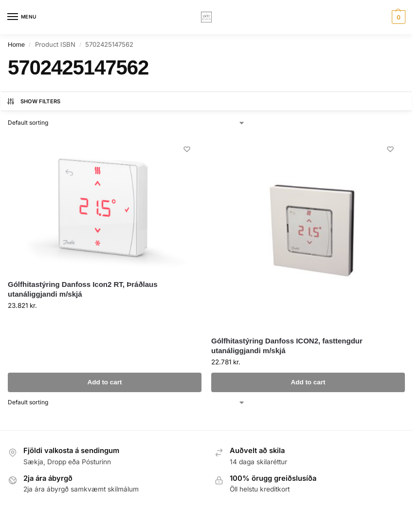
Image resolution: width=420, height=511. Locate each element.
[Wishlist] (187, 149)
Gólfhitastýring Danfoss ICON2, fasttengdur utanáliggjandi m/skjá (287, 346)
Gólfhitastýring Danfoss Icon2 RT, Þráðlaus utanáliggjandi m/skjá (83, 289)
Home (16, 45)
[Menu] (22, 17)
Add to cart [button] (104, 382)
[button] (397, 17)
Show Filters (34, 101)
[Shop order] (127, 123)
